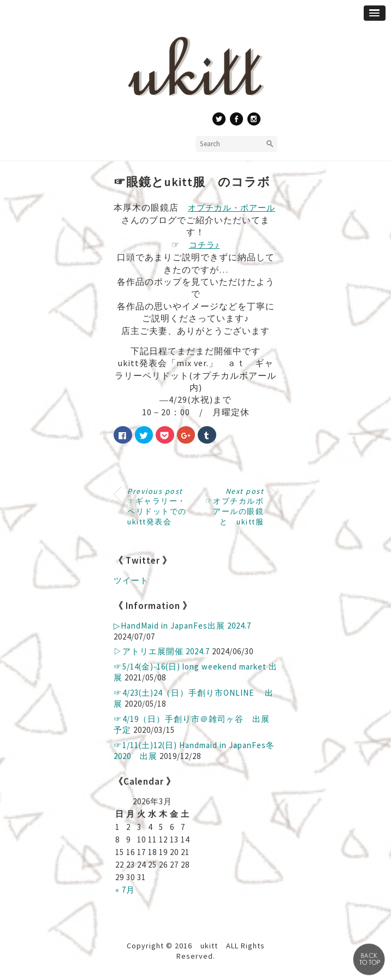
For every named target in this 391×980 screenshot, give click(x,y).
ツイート (131, 580)
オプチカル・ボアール (232, 208)
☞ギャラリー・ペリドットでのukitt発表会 (157, 506)
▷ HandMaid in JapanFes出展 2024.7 (182, 626)
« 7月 (125, 890)
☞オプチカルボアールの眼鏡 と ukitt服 (239, 506)
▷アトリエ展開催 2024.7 (162, 651)
